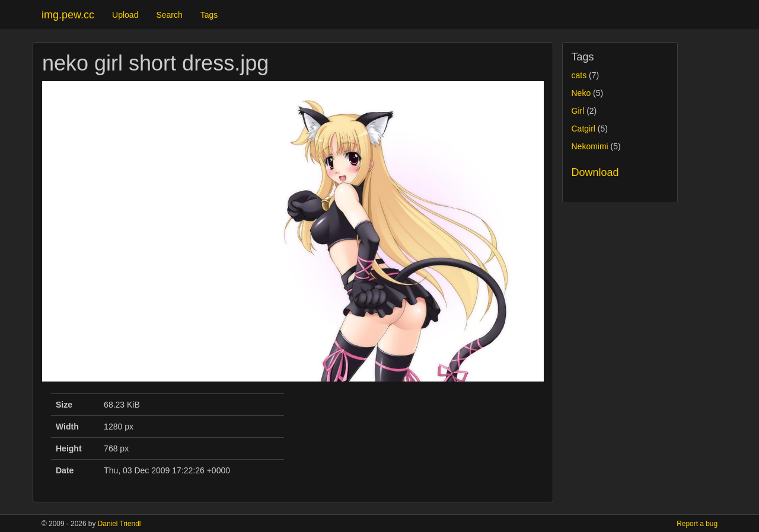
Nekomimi (590, 146)
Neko (581, 93)
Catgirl (583, 129)
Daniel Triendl (119, 524)
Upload (125, 15)
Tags (209, 15)
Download (595, 172)
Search (169, 15)
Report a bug (697, 524)
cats (579, 75)
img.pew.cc (68, 15)
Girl (578, 111)
